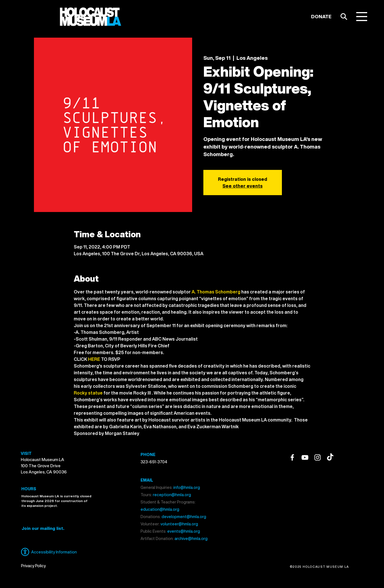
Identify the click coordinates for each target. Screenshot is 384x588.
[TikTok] (330, 457)
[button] (362, 17)
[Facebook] (292, 457)
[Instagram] (318, 457)
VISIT (26, 453)
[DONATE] (321, 17)
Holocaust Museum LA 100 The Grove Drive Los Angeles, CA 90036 (44, 466)
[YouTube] (305, 457)
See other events (242, 186)
